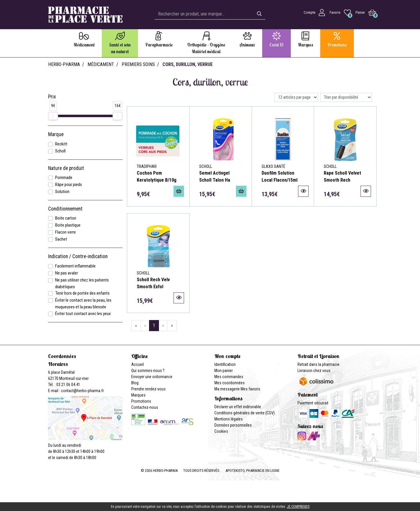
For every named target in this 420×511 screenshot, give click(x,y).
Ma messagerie (227, 389)
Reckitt (61, 144)
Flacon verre (65, 232)
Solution (62, 192)
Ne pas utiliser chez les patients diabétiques (82, 283)
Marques (138, 395)
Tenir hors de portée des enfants (82, 293)
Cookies (221, 431)
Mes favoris (250, 389)
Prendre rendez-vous (148, 389)
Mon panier (224, 371)
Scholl (60, 151)
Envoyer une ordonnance (152, 377)
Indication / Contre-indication (78, 256)
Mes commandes (229, 377)
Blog (135, 383)
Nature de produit (66, 168)
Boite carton (66, 218)
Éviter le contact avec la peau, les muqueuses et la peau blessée (83, 304)
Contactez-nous (145, 407)
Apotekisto (252, 471)
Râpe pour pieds (69, 185)
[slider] (53, 116)
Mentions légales (229, 419)
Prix (52, 97)
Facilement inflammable (75, 266)
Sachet (61, 239)
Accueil (138, 364)
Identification (225, 364)
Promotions (141, 401)
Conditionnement (65, 209)
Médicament (101, 64)
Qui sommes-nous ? (148, 371)
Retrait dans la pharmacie (318, 364)
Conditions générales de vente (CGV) (245, 413)
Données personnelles (233, 425)
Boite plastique (68, 225)
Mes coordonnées (230, 383)
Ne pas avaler (66, 273)
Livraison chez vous (314, 371)
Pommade (64, 178)
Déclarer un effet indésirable (238, 407)
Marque (56, 134)
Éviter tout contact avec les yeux (83, 314)
